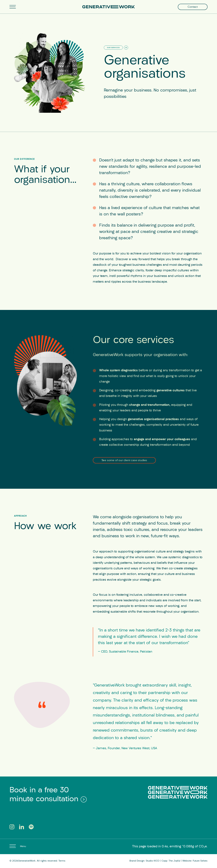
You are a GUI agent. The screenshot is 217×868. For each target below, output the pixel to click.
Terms (62, 861)
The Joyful (174, 861)
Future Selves (200, 861)
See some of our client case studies (124, 460)
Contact (193, 7)
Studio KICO (153, 861)
